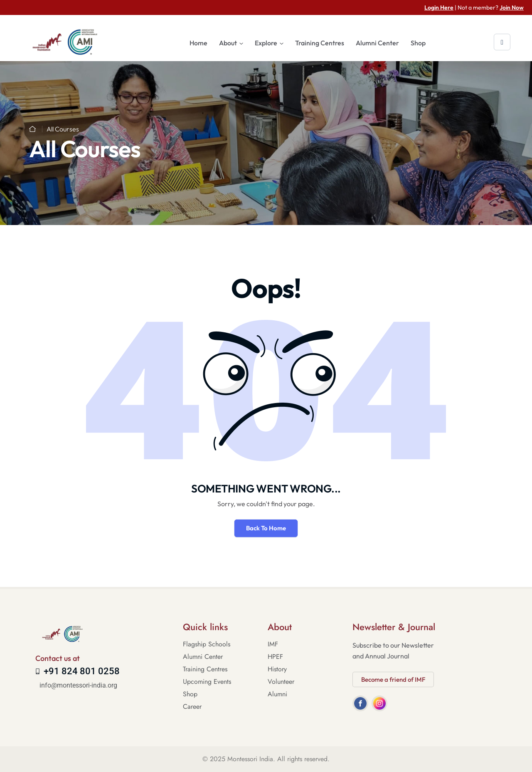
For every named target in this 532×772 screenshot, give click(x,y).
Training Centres (320, 43)
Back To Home (266, 528)
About (228, 43)
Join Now (512, 7)
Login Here (439, 7)
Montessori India (250, 759)
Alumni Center (377, 43)
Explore (266, 43)
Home (198, 43)
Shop (418, 43)
